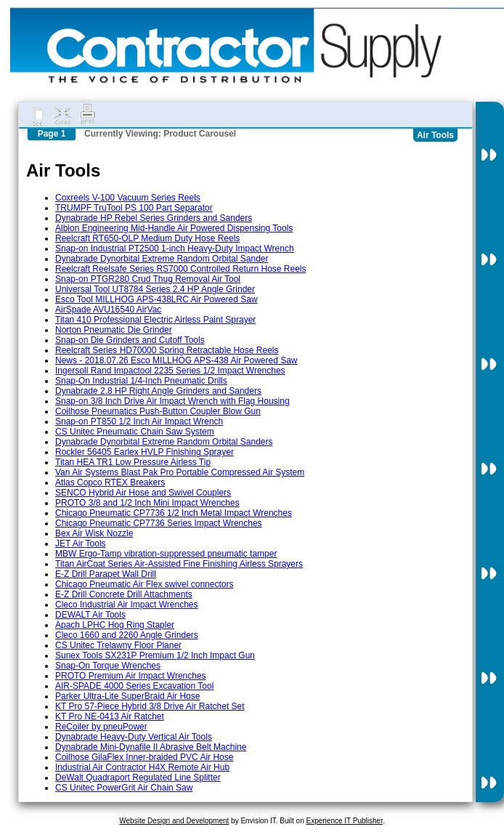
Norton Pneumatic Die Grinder (114, 330)
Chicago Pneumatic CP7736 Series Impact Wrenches (159, 523)
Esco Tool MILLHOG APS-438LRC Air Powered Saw (157, 299)
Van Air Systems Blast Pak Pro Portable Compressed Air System (180, 472)
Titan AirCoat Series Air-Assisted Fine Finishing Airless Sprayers (179, 564)
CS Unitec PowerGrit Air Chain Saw (124, 788)
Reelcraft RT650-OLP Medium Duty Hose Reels (147, 238)
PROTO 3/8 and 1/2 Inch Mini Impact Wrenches (147, 503)
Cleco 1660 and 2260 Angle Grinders (127, 635)
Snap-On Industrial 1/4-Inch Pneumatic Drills (141, 381)
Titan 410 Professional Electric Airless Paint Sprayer (155, 320)
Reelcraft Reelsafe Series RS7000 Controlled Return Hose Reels (181, 269)
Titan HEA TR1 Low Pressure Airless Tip (133, 462)
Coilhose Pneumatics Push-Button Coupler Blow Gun (158, 411)
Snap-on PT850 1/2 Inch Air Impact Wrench (139, 421)
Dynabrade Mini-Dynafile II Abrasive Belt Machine (151, 747)
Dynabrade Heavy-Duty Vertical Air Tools (134, 737)
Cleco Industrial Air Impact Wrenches (127, 605)
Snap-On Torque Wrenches (108, 666)
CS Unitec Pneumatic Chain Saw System (135, 432)
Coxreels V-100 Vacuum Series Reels (128, 198)
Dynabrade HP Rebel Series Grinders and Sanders (154, 218)
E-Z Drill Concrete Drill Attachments (124, 594)
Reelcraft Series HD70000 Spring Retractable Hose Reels (167, 350)
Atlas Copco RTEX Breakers (110, 482)
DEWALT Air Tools (90, 615)
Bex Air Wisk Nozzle (94, 533)
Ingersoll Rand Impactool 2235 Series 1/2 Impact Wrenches (170, 371)
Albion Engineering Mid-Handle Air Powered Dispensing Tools (174, 228)
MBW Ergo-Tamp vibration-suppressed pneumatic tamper (166, 554)
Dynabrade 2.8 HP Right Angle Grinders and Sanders (158, 391)
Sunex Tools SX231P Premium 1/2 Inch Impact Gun (155, 655)
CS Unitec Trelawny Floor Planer (118, 645)
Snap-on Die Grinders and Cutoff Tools (130, 340)
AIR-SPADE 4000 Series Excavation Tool (134, 686)
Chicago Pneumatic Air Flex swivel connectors (144, 584)
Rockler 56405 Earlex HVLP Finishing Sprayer (145, 452)
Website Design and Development (174, 821)
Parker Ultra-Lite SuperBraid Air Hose (127, 696)
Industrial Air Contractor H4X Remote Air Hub (142, 767)
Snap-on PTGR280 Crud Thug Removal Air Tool (148, 279)
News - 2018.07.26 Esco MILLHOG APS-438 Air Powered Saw (176, 360)
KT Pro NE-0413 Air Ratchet (110, 716)
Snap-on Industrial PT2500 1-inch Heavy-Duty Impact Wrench (175, 249)
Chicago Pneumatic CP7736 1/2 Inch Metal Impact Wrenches (174, 513)
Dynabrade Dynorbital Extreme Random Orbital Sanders (164, 442)
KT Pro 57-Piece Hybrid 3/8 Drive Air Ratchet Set (150, 706)
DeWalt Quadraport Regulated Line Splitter (138, 778)
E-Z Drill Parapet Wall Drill (106, 574)
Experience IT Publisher (344, 821)
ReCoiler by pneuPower (101, 727)
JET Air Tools (81, 544)
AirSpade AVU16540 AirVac (108, 310)
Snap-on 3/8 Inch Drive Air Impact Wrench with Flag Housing (172, 401)
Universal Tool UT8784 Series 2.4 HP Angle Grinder (155, 289)
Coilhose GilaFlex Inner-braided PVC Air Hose (144, 757)
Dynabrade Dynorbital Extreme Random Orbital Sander (162, 259)
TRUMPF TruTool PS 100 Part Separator (134, 208)
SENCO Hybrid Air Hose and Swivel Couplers (143, 493)
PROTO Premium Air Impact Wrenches (131, 676)
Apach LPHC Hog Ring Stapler (115, 625)
